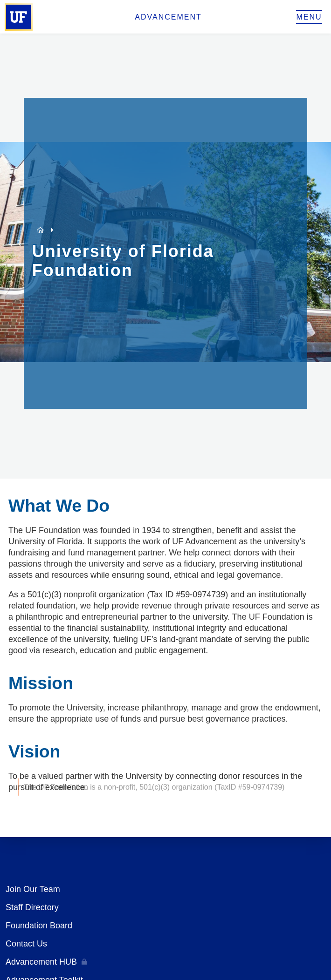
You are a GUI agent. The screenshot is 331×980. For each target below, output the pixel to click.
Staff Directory (32, 907)
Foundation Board (39, 926)
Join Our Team (33, 889)
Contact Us (26, 944)
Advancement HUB (41, 962)
